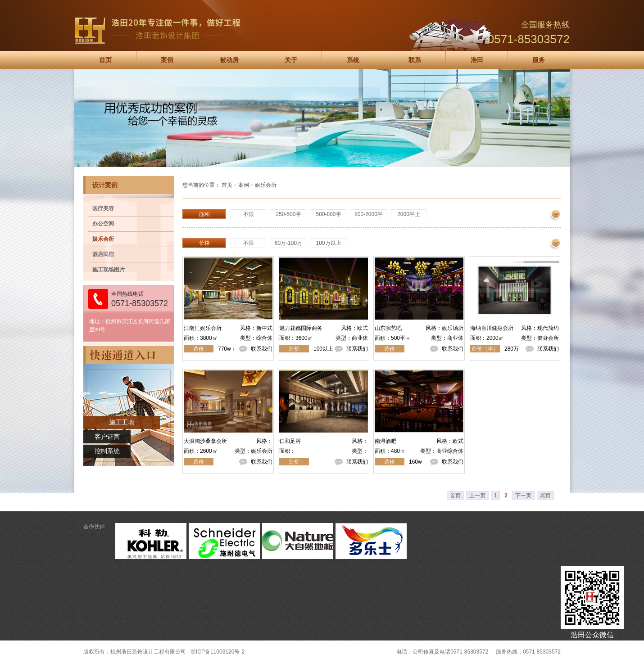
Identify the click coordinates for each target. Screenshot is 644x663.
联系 (415, 60)
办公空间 (103, 224)
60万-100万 (288, 243)
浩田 (477, 60)
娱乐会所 (103, 239)
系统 (353, 60)
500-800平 (328, 214)
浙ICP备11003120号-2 (218, 652)
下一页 (523, 496)
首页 (105, 60)
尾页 (545, 496)
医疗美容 (103, 208)
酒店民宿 (103, 254)
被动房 (229, 60)
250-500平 (288, 214)
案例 (167, 60)
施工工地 (122, 422)
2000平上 (409, 214)
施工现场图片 (109, 270)
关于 (291, 60)
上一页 (477, 496)
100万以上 (328, 243)
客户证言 (107, 437)
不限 (249, 214)
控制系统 (107, 451)
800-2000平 (369, 214)
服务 (539, 60)
